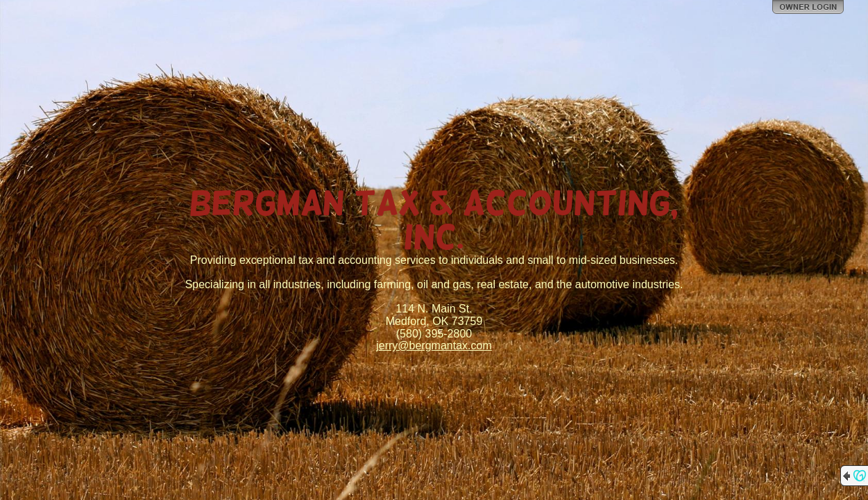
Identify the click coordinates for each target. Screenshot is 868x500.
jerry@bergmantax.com (434, 345)
